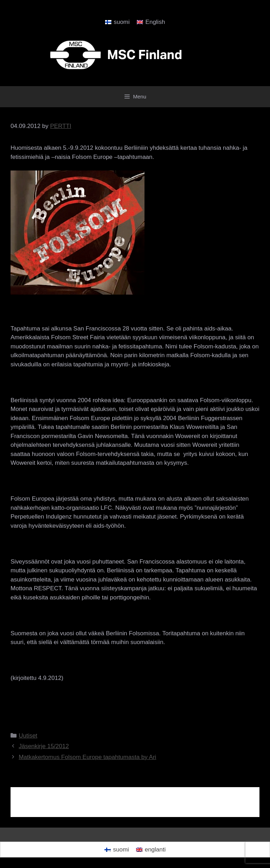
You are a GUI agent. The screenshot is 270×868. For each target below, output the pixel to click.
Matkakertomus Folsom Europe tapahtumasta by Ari (87, 757)
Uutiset (28, 736)
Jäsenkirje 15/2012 (44, 746)
